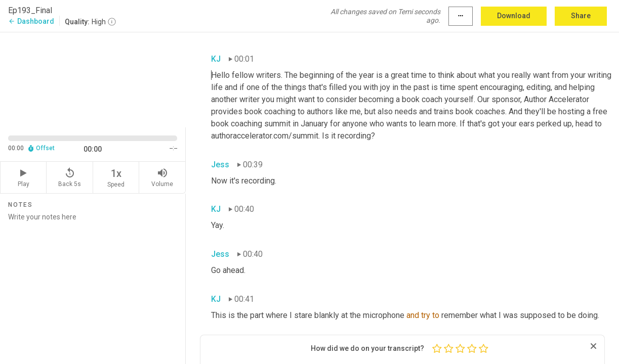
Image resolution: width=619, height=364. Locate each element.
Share (581, 16)
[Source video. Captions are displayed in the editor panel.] (93, 79)
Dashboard (31, 21)
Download (514, 16)
